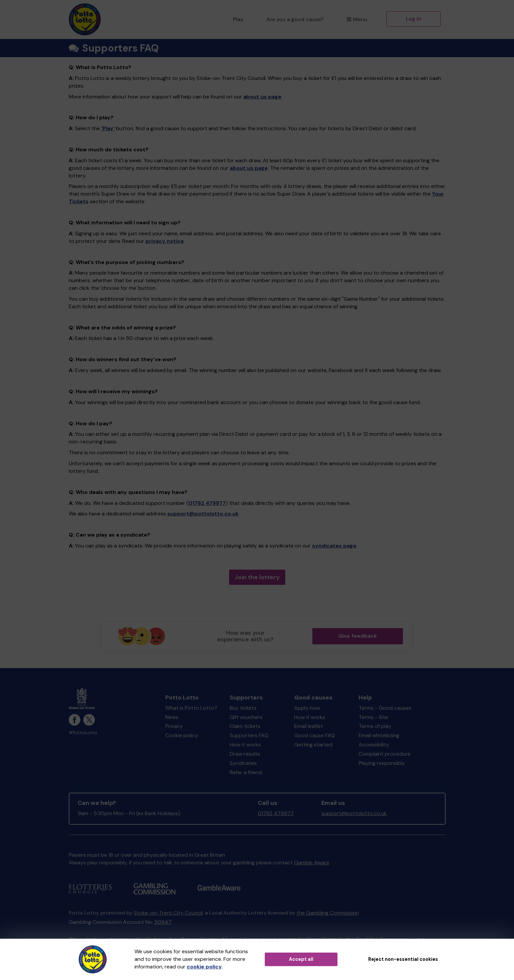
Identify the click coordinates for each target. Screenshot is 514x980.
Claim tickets (245, 726)
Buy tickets (243, 708)
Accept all (301, 959)
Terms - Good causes (385, 708)
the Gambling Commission (328, 913)
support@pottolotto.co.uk (203, 514)
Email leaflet (309, 726)
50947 (163, 922)
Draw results (245, 754)
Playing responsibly (382, 763)
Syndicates (243, 763)
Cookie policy (182, 735)
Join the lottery (257, 577)
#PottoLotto (83, 733)
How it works (245, 745)
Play (238, 19)
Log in (414, 19)
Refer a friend (246, 772)
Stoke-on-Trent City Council (168, 913)
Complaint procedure (385, 754)
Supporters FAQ (249, 735)
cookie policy (204, 967)
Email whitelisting (379, 735)
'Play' (108, 128)
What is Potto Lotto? (191, 708)
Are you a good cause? (295, 19)
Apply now (307, 708)
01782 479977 (207, 503)
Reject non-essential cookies (403, 959)
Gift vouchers (246, 717)
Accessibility (374, 745)
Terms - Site (373, 717)
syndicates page (334, 546)
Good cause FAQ (315, 735)
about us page (262, 97)
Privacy (174, 726)
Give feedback (357, 636)
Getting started (313, 745)
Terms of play (375, 726)
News (172, 717)
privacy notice (165, 241)
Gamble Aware (312, 863)
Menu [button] (357, 19)
